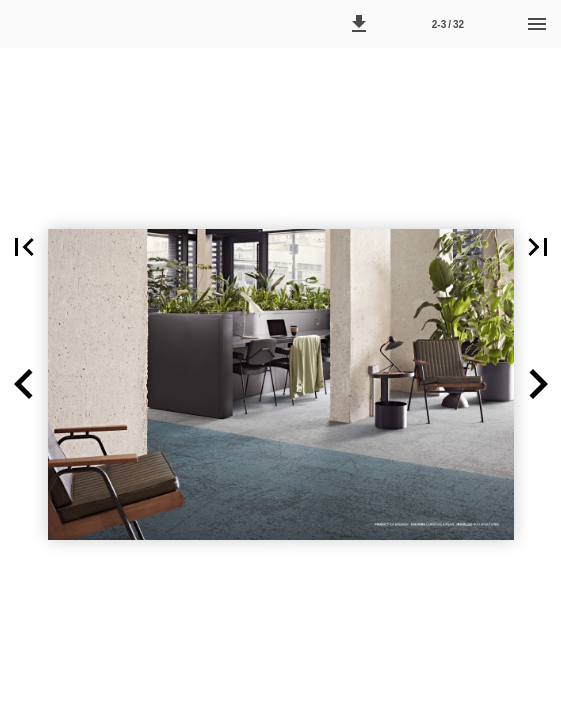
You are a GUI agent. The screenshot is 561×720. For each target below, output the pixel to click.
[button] (359, 24)
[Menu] (537, 24)
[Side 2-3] (448, 24)
